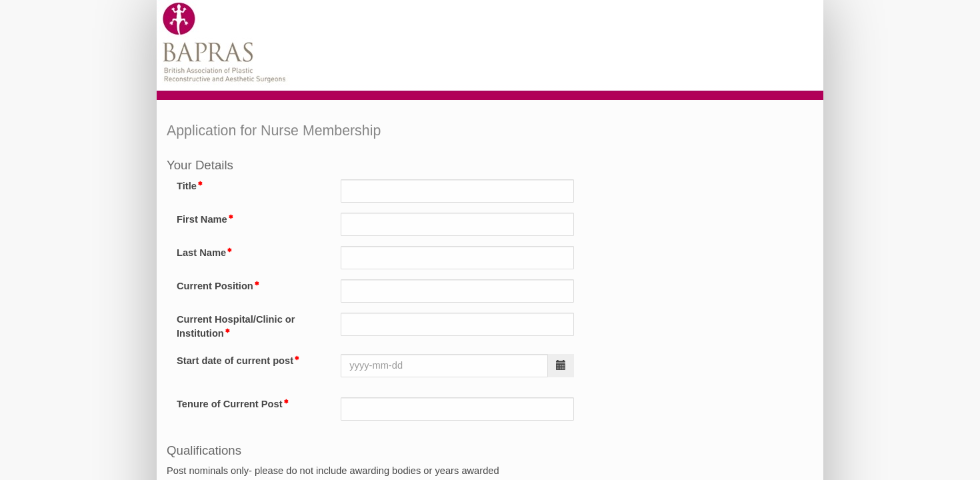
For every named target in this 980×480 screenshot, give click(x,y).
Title (187, 186)
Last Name (201, 253)
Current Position (215, 286)
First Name (202, 219)
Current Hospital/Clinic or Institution (236, 326)
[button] (561, 366)
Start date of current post (235, 361)
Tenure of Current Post (230, 404)
